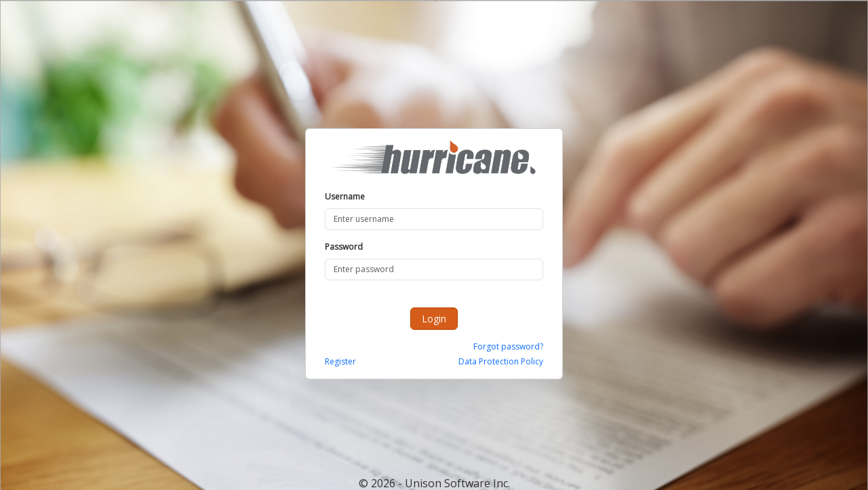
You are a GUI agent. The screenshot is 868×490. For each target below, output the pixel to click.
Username (345, 196)
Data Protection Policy (501, 361)
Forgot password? (508, 346)
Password (344, 247)
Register (340, 361)
